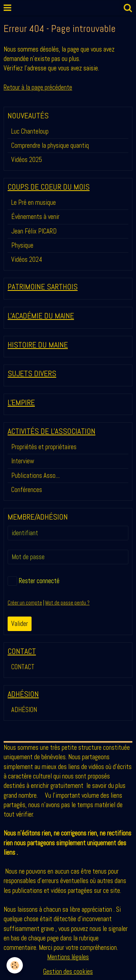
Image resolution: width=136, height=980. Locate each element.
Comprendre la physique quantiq (50, 145)
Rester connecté (34, 581)
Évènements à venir (35, 217)
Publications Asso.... (36, 475)
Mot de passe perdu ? (67, 603)
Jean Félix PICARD (34, 231)
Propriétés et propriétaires (44, 447)
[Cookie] (15, 965)
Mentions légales (68, 957)
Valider (20, 624)
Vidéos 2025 (27, 160)
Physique (22, 245)
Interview (23, 461)
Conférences (27, 490)
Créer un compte (25, 603)
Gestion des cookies (68, 971)
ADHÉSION (24, 710)
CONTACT (23, 667)
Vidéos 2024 (27, 259)
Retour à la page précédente (38, 87)
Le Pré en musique (34, 202)
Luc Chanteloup (30, 131)
